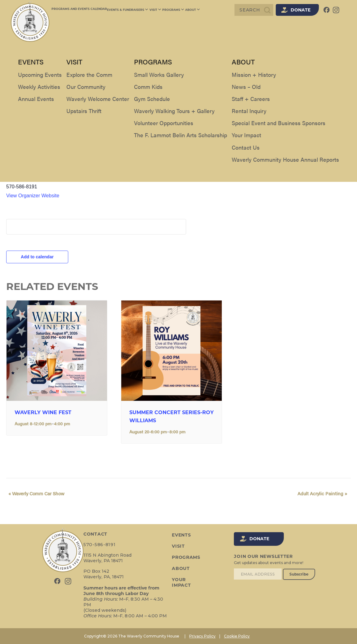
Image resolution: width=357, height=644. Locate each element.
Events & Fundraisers (127, 10)
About (188, 10)
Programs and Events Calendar (79, 10)
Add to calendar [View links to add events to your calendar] (37, 257)
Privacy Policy (202, 636)
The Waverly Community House (46, 177)
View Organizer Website (33, 196)
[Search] (254, 10)
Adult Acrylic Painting (324, 494)
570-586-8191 (99, 545)
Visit (154, 10)
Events (181, 535)
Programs (170, 10)
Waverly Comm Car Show (34, 494)
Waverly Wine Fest (43, 413)
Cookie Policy (237, 636)
